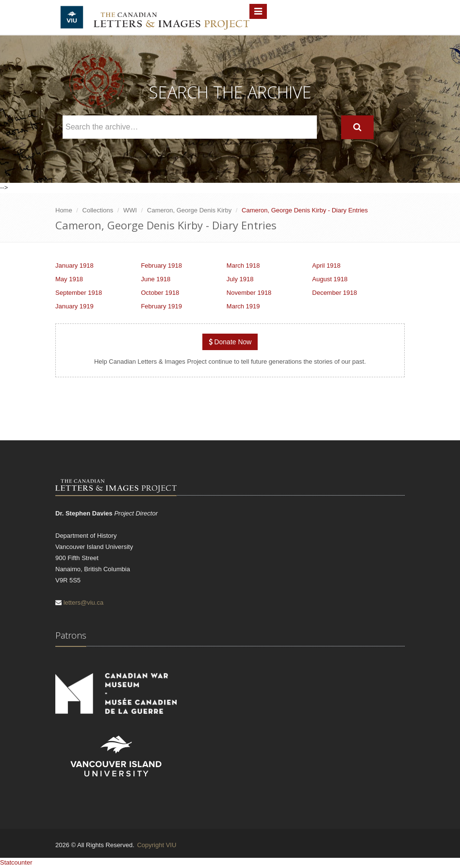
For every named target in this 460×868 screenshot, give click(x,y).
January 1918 (74, 265)
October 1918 (160, 293)
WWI (130, 210)
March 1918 (243, 265)
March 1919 (243, 306)
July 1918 (240, 279)
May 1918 (69, 279)
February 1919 (161, 306)
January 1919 (74, 306)
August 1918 (330, 279)
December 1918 (335, 293)
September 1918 (79, 293)
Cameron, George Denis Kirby (189, 210)
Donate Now (230, 342)
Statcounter (16, 862)
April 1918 (326, 265)
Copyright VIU (156, 845)
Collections (98, 210)
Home (64, 210)
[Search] (357, 127)
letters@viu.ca (84, 603)
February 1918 (161, 265)
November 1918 (249, 293)
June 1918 (156, 279)
